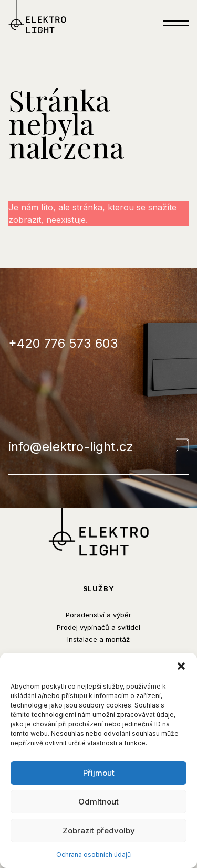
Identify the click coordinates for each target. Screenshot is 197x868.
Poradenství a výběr (98, 615)
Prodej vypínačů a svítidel (98, 627)
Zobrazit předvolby (99, 831)
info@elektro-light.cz (98, 446)
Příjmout (99, 773)
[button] (181, 666)
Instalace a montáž (98, 639)
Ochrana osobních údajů (94, 855)
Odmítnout (98, 802)
